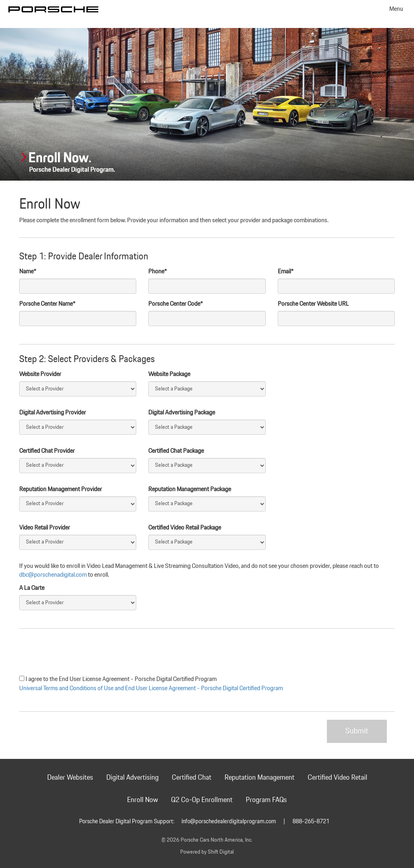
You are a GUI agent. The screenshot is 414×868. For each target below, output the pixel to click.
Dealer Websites (70, 778)
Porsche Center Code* (176, 304)
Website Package (169, 374)
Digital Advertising (132, 778)
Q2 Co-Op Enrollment (202, 800)
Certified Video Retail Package (185, 528)
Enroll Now (142, 800)
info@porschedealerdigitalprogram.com (229, 822)
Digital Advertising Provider (53, 413)
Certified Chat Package (176, 451)
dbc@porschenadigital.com (53, 575)
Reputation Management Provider (61, 490)
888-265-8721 (311, 822)
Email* (286, 272)
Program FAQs (266, 800)
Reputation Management (260, 778)
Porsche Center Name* (47, 304)
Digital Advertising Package (182, 413)
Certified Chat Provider (47, 451)
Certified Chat (192, 778)
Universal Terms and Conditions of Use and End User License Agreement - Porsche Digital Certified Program (151, 688)
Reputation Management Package (190, 490)
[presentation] (80, 652)
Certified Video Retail (337, 778)
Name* (28, 272)
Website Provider (40, 374)
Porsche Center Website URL (313, 304)
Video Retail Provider (45, 528)
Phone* (158, 272)
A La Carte (32, 588)
